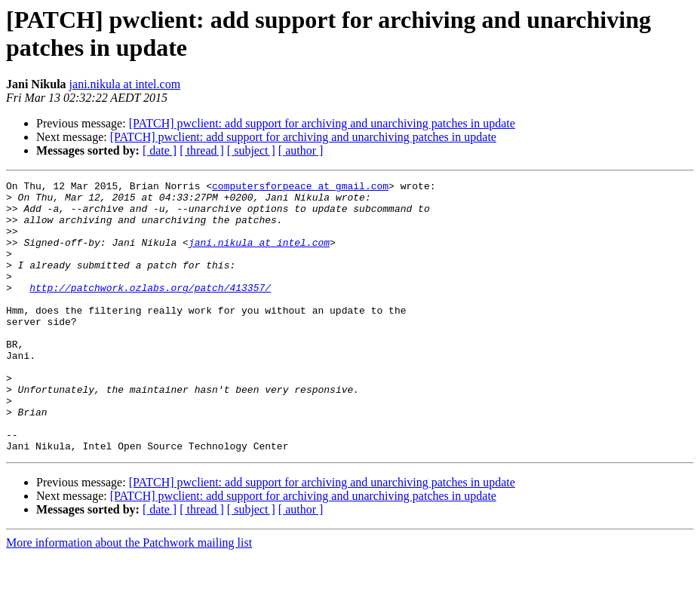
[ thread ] (202, 150)
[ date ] (160, 150)
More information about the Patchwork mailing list (129, 597)
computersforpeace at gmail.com (300, 188)
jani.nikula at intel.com (125, 84)
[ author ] (301, 150)
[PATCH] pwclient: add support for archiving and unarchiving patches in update (322, 123)
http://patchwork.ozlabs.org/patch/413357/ (150, 310)
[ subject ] (251, 150)
